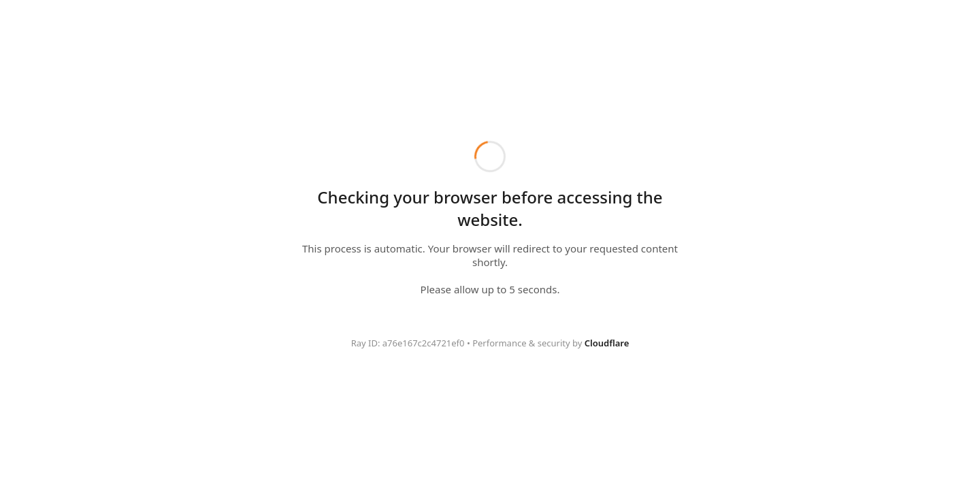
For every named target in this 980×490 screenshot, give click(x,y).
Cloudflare (607, 343)
